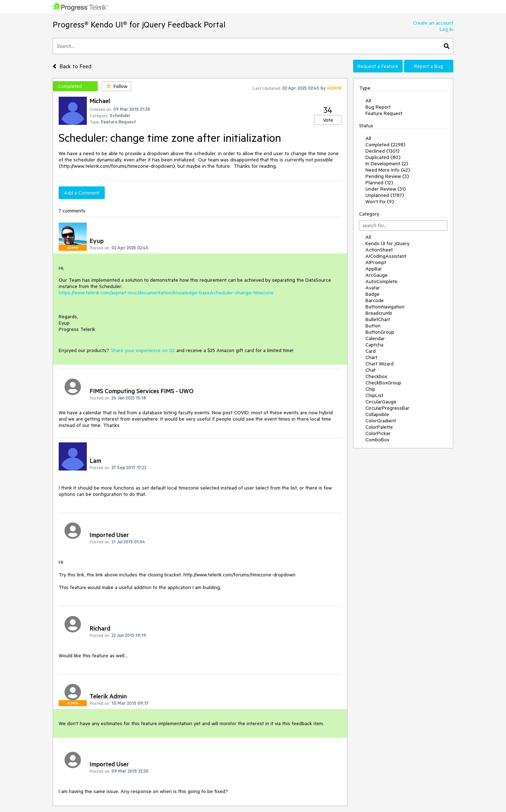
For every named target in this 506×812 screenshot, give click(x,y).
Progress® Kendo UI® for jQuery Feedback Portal (139, 24)
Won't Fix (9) (380, 202)
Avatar (373, 288)
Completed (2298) (385, 145)
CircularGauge (381, 402)
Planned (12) (379, 183)
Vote (328, 120)
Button (373, 326)
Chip (370, 389)
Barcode (375, 300)
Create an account (433, 23)
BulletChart (378, 319)
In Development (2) (387, 164)
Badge (372, 294)
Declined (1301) (382, 151)
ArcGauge (377, 275)
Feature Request (384, 113)
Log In (446, 29)
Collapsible (377, 414)
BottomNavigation (385, 307)
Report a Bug (429, 66)
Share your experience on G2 (143, 350)
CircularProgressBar (387, 408)
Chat (371, 370)
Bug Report (378, 107)
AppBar (374, 269)
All (368, 101)
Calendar (375, 338)
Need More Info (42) (388, 170)
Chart (371, 357)
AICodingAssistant (386, 256)
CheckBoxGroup (383, 383)
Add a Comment (82, 193)
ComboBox (377, 440)
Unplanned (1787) (385, 195)
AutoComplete (381, 281)
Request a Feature (378, 66)
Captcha (374, 345)
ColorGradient (381, 421)
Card (371, 351)
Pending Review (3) (387, 176)
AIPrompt (376, 262)
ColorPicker (378, 433)
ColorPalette (379, 427)
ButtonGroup (380, 332)
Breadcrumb (379, 313)
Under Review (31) (386, 189)
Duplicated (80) (383, 157)
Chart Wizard (379, 364)
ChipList (374, 395)
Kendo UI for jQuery (387, 243)
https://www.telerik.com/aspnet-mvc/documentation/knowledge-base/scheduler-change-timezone (166, 293)
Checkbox (376, 376)
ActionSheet (379, 250)
